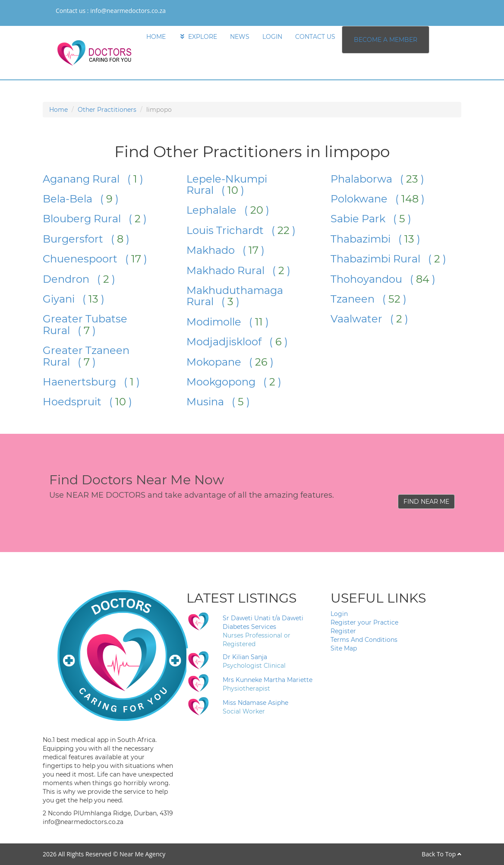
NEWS (240, 37)
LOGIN (272, 37)
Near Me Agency (142, 854)
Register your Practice (364, 622)
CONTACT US (315, 37)
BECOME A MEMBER (386, 40)
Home (58, 110)
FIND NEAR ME (426, 502)
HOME (156, 37)
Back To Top (441, 854)
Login (339, 614)
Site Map (344, 648)
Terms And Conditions (364, 640)
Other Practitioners (107, 110)
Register (343, 631)
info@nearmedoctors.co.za (128, 11)
